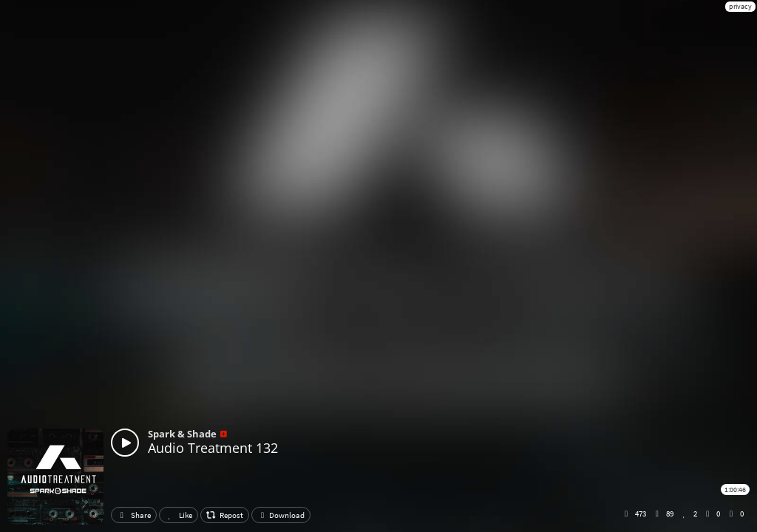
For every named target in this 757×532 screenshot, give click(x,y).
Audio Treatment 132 (213, 448)
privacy (740, 6)
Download (281, 515)
